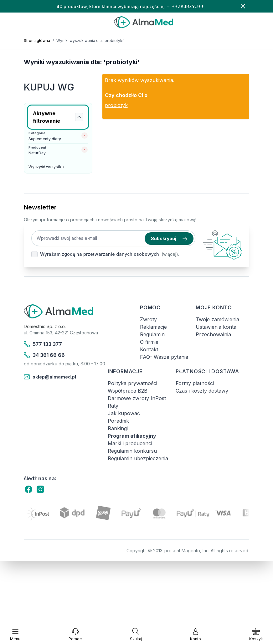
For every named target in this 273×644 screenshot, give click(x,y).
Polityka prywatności (132, 383)
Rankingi (118, 428)
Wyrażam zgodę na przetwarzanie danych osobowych (100, 254)
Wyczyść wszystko (46, 167)
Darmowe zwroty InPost (137, 398)
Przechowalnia (213, 334)
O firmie (149, 342)
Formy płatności (195, 383)
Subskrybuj (169, 238)
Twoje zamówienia (217, 319)
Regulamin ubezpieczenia (138, 458)
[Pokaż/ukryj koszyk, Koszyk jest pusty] (256, 635)
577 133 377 (43, 344)
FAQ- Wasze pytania (164, 357)
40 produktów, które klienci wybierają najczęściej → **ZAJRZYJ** (130, 6)
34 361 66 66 (44, 355)
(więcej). (170, 254)
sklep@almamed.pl (50, 377)
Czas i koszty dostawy (202, 391)
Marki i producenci (130, 443)
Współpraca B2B (128, 391)
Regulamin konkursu (132, 451)
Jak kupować (124, 413)
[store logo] (144, 22)
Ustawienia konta (216, 327)
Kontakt (149, 349)
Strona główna (37, 41)
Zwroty (148, 319)
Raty (113, 406)
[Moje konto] (196, 635)
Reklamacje (153, 327)
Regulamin (152, 334)
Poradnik (118, 421)
